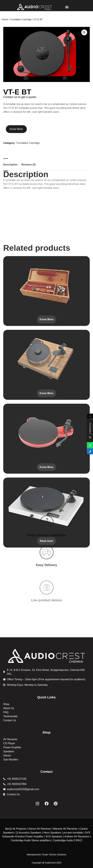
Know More (16, 129)
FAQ (6, 712)
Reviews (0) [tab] (29, 191)
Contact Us (10, 720)
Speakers (9, 751)
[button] (67, 7)
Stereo (7, 755)
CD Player (9, 743)
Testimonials (10, 716)
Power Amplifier (12, 747)
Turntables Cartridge (21, 19)
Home (5, 19)
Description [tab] (10, 191)
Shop (6, 704)
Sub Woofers (11, 760)
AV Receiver (10, 739)
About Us (9, 708)
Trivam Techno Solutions (54, 855)
